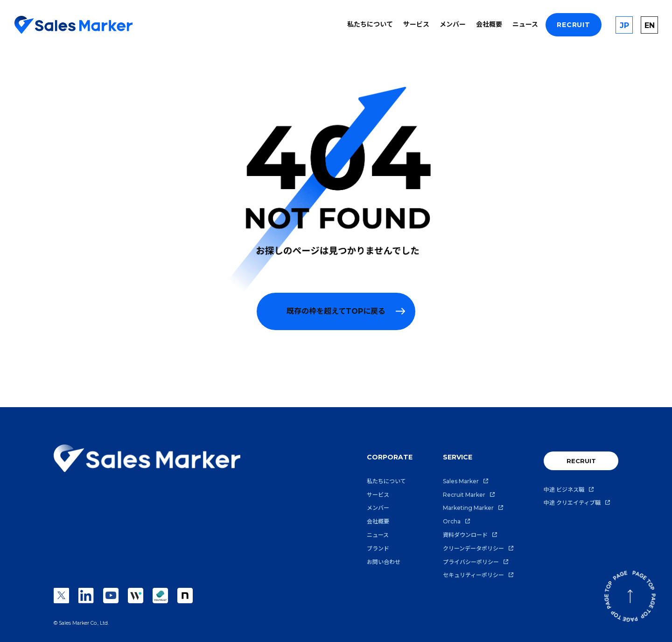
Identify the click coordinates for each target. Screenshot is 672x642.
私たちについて (370, 24)
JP (624, 25)
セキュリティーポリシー (473, 575)
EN (650, 25)
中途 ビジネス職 (564, 490)
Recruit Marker (464, 495)
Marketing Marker (468, 508)
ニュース (525, 24)
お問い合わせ (384, 562)
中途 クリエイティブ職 (572, 503)
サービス (416, 24)
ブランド (378, 548)
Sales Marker (461, 481)
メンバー (453, 24)
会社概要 (489, 24)
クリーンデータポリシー (473, 548)
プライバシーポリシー (471, 562)
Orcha (452, 521)
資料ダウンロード (465, 535)
